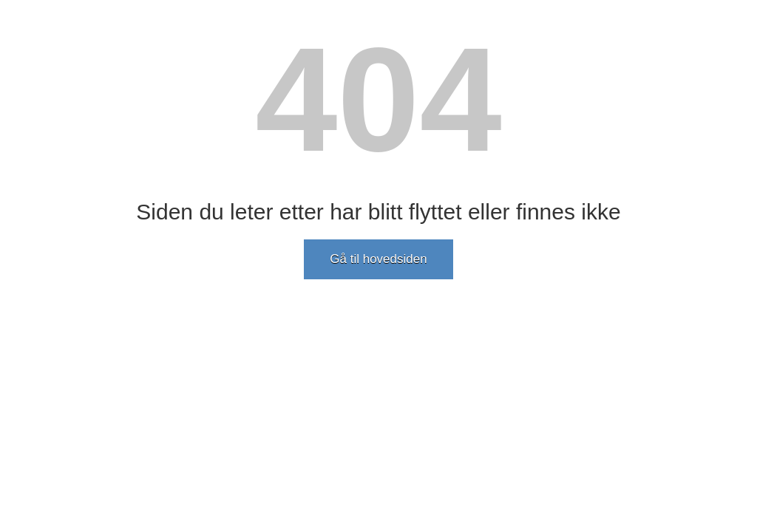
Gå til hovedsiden (378, 259)
